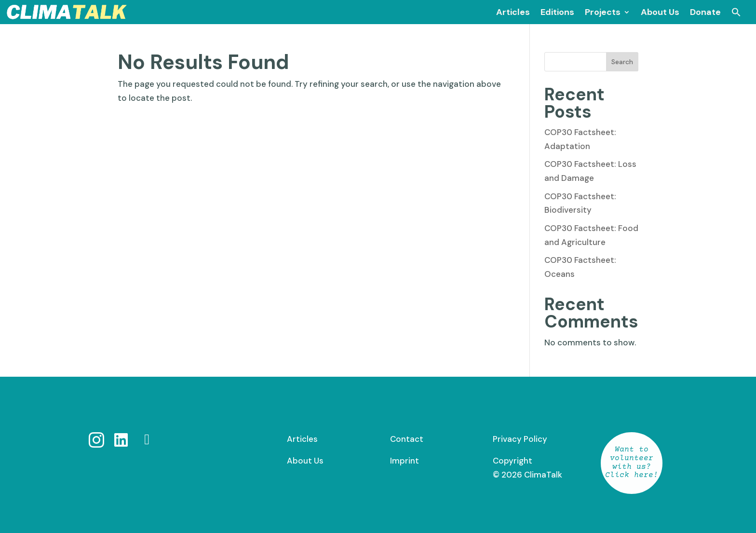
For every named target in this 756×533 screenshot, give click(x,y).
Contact (407, 439)
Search (622, 62)
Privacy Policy (520, 439)
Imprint (405, 461)
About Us (305, 461)
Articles (302, 439)
